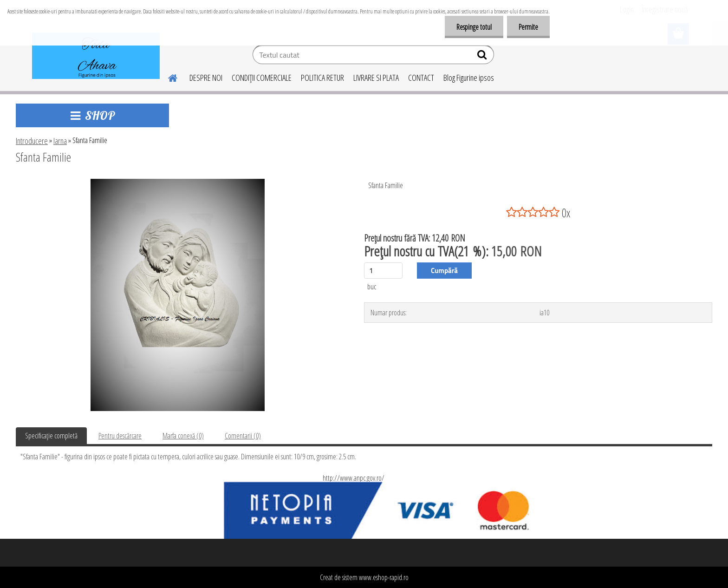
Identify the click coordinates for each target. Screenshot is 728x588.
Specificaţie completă (51, 436)
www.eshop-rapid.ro (384, 577)
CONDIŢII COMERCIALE (262, 78)
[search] (483, 57)
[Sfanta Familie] (178, 183)
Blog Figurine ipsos (469, 78)
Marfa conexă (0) (183, 436)
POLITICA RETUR (322, 78)
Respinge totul (474, 27)
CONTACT (421, 78)
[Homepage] (167, 77)
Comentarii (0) (243, 436)
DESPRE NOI (206, 78)
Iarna (60, 141)
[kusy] (383, 271)
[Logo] (96, 56)
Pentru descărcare (120, 436)
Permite (528, 27)
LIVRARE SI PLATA (376, 78)
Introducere (32, 141)
